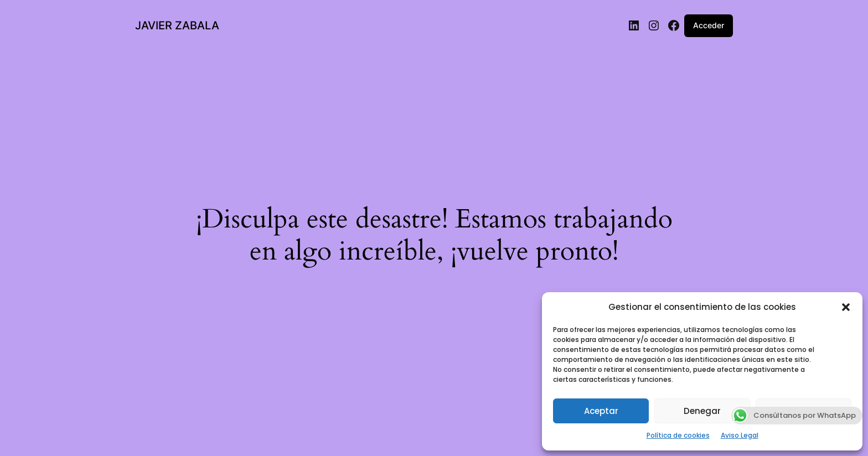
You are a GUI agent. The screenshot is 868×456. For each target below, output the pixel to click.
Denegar (702, 411)
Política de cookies (678, 435)
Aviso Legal (740, 435)
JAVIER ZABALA (177, 25)
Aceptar (601, 411)
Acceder (709, 25)
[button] (846, 307)
